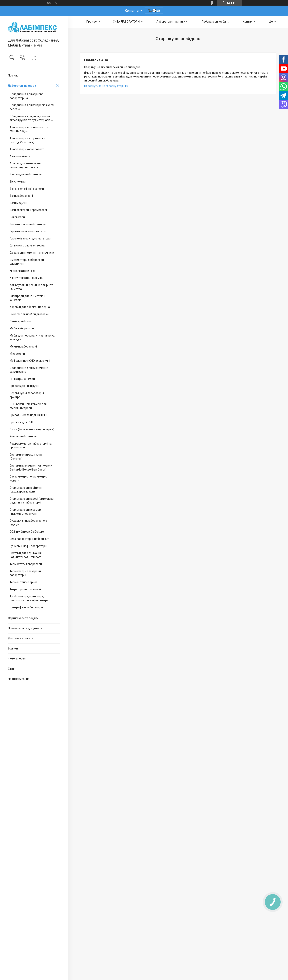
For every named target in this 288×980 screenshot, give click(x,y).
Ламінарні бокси (20, 321)
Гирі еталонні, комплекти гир (28, 231)
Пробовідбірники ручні (24, 386)
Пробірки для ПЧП (21, 422)
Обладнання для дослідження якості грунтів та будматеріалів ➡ (32, 118)
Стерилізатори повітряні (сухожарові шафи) (26, 490)
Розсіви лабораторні (23, 436)
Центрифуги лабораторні (26, 607)
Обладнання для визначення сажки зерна (29, 370)
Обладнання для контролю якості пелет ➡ (32, 107)
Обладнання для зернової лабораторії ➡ (27, 96)
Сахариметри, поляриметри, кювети (28, 479)
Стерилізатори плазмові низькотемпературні (25, 512)
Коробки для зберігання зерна (30, 307)
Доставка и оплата (21, 638)
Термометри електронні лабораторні (25, 573)
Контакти (249, 22)
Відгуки (13, 648)
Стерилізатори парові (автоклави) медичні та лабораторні (32, 501)
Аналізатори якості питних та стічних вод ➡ (29, 129)
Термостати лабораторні (26, 564)
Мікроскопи (17, 354)
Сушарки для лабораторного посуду (29, 523)
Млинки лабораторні (23, 347)
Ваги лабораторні (21, 196)
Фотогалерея (17, 658)
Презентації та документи (25, 628)
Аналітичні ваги (20, 156)
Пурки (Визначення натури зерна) (32, 429)
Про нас (13, 75)
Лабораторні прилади (171, 22)
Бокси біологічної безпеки (27, 189)
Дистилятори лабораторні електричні (27, 262)
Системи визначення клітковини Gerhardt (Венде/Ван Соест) (31, 468)
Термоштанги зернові (24, 582)
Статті (12, 669)
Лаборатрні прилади (22, 86)
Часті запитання (19, 679)
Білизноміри (18, 182)
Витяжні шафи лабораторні (28, 224)
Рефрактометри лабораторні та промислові (31, 446)
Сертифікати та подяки (23, 618)
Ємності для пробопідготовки (29, 314)
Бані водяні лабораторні (26, 174)
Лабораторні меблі (214, 22)
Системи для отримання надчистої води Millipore (26, 555)
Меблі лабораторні (22, 328)
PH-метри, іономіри (22, 379)
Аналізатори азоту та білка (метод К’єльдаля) (27, 140)
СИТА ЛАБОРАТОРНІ (126, 22)
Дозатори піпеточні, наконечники (32, 253)
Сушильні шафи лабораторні (28, 546)
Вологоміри (17, 217)
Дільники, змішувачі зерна (27, 245)
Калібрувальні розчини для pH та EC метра (31, 287)
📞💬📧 (154, 11)
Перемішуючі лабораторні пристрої (27, 395)
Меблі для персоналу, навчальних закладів (32, 338)
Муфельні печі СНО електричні (30, 361)
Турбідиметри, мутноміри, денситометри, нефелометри (29, 598)
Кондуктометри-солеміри (26, 278)
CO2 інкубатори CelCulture (27, 532)
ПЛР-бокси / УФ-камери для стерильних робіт (28, 406)
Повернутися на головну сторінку (106, 86)
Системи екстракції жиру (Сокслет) (26, 457)
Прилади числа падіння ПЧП (28, 415)
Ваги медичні (18, 203)
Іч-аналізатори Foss (22, 271)
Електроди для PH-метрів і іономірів (27, 298)
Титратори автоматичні (25, 589)
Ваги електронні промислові (28, 210)
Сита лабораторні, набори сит (29, 539)
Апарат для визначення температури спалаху (25, 165)
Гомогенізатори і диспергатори (30, 238)
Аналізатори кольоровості (27, 149)
